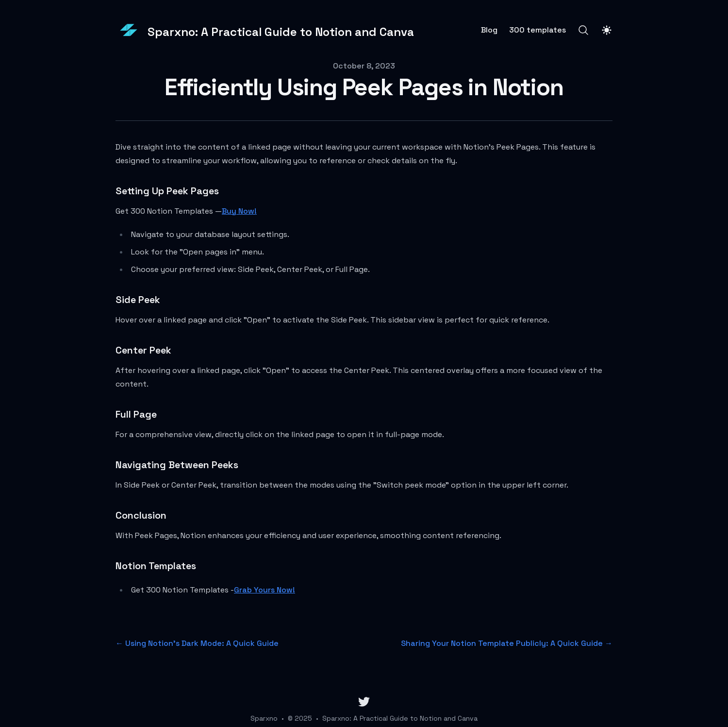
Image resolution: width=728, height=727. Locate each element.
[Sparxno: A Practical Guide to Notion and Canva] (265, 30)
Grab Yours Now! (265, 590)
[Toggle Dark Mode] (607, 30)
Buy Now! (239, 211)
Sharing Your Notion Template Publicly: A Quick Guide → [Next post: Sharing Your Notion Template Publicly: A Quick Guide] (507, 643)
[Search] (583, 30)
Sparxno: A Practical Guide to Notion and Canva (400, 718)
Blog (489, 30)
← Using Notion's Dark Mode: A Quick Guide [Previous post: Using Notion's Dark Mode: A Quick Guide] (197, 643)
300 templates (538, 30)
